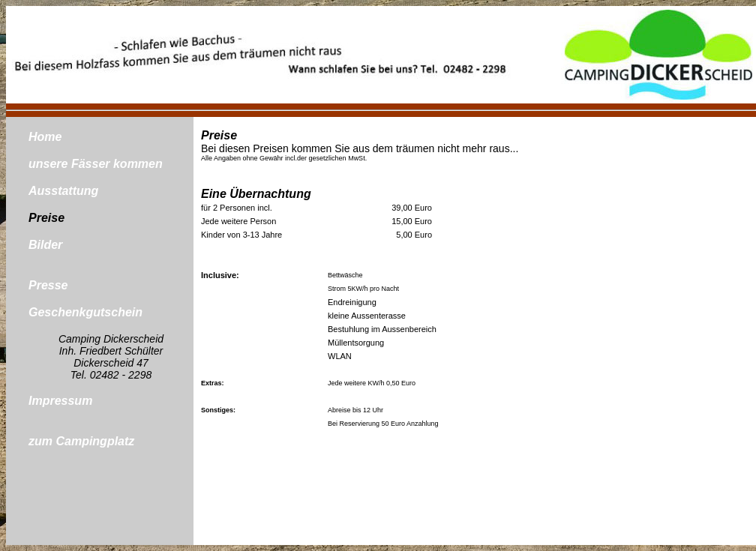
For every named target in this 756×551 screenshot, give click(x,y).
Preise (46, 218)
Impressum (60, 401)
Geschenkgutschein (85, 312)
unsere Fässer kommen (96, 164)
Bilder (45, 245)
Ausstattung (63, 191)
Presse (48, 285)
